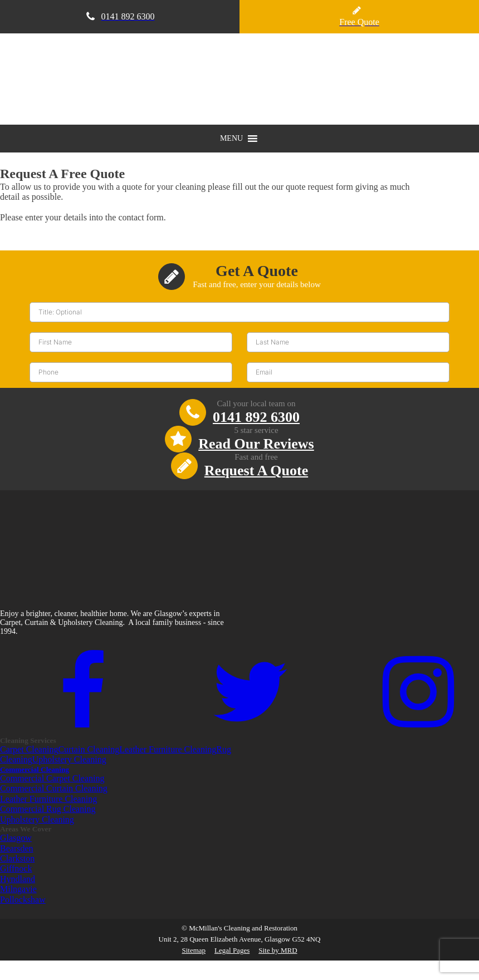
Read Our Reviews (256, 444)
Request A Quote (256, 471)
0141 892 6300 (256, 417)
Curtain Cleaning (89, 749)
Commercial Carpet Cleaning (52, 778)
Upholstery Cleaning (69, 759)
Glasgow (16, 838)
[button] (231, 139)
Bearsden (17, 848)
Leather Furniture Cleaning (168, 749)
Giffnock (16, 868)
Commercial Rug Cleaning (48, 809)
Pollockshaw (23, 900)
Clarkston (17, 858)
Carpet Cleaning (29, 749)
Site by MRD (278, 951)
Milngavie (18, 889)
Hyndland (18, 879)
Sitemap (194, 951)
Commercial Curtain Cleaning (54, 788)
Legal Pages (232, 951)
